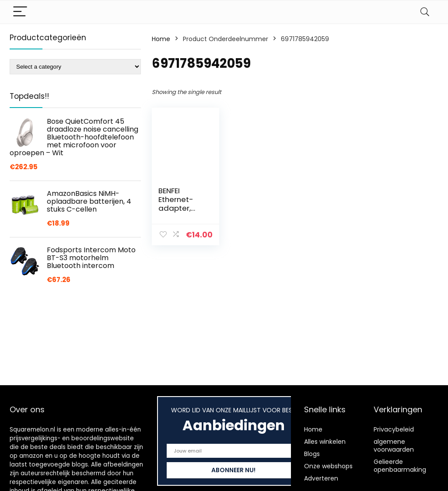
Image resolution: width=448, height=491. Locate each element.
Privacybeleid (394, 429)
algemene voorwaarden (394, 446)
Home (161, 39)
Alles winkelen (325, 442)
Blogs (312, 454)
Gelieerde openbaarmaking (400, 466)
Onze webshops (328, 466)
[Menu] (20, 12)
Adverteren (321, 478)
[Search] (425, 12)
